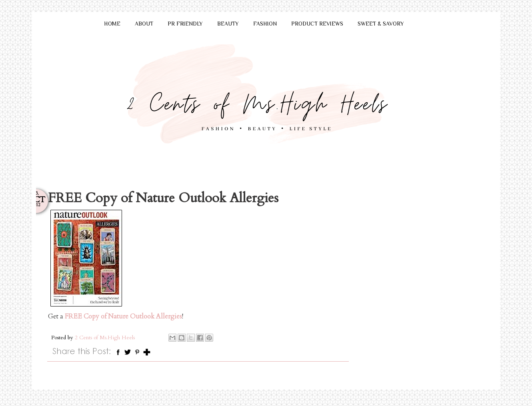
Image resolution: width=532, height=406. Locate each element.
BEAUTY (228, 24)
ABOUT (144, 24)
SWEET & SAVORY (381, 24)
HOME (112, 24)
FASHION (265, 24)
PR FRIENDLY (185, 24)
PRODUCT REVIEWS (317, 24)
